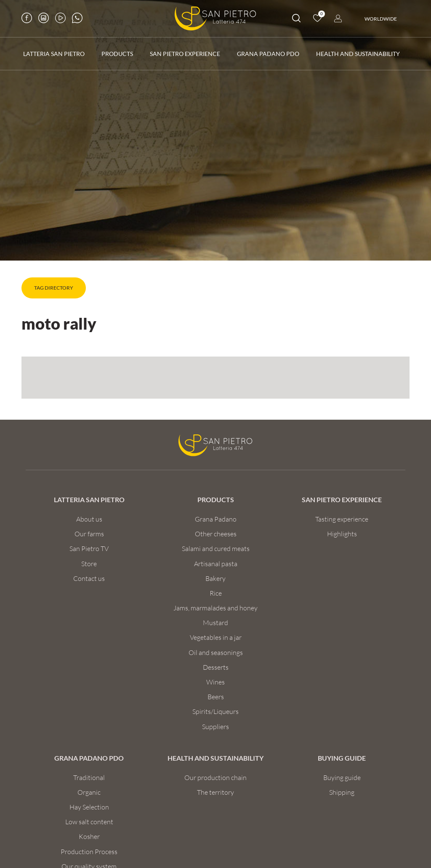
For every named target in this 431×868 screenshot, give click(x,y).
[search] (296, 20)
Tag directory (54, 288)
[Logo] (215, 19)
